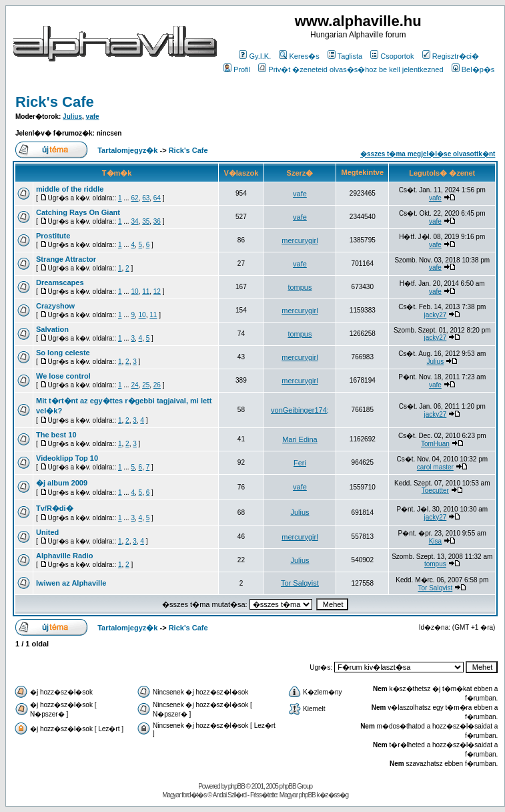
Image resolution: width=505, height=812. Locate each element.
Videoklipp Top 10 (67, 458)
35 (146, 221)
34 (134, 221)
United (47, 532)
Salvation (52, 329)
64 (157, 198)
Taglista (345, 56)
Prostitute (53, 236)
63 (146, 198)
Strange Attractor (66, 259)
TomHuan (435, 444)
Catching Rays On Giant (78, 212)
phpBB (236, 786)
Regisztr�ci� (451, 56)
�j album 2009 (62, 483)
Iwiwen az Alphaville (71, 583)
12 (157, 291)
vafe (93, 117)
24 (134, 385)
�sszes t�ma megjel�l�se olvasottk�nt (428, 154)
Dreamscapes (60, 282)
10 (134, 291)
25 (146, 385)
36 (157, 221)
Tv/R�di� (55, 508)
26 (157, 385)
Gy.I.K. (255, 56)
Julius (72, 117)
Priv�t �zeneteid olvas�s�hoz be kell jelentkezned (351, 69)
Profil (237, 69)
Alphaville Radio (65, 556)
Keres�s (299, 56)
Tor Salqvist (300, 583)
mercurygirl (300, 240)
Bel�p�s (473, 69)
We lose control (63, 376)
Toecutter (435, 490)
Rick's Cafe (55, 102)
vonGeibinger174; (300, 410)
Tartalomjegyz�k (127, 150)
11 (146, 291)
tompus (300, 287)
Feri (300, 463)
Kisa (435, 541)
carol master (435, 467)
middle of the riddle (70, 189)
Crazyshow (55, 306)
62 (134, 198)
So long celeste (63, 353)
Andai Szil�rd (229, 795)
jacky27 (435, 315)
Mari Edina (300, 439)
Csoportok (392, 56)
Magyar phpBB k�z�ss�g (314, 795)
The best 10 (56, 435)
